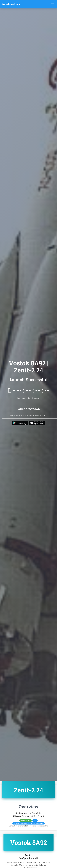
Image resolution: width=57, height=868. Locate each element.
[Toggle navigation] (52, 4)
